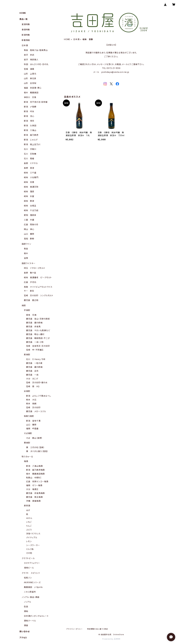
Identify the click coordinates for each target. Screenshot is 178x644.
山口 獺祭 (29, 234)
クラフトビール (28, 558)
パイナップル (32, 537)
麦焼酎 (27, 355)
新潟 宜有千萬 (33, 421)
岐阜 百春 (29, 182)
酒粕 (26, 611)
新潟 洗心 (29, 116)
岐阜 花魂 (31, 315)
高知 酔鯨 (29, 239)
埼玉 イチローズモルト (35, 268)
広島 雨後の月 (31, 224)
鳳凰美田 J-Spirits (33, 587)
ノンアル (28, 602)
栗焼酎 (27, 443)
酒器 (26, 625)
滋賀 (26, 258)
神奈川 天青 (30, 97)
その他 (29, 553)
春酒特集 (26, 30)
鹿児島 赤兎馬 (33, 327)
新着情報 (26, 40)
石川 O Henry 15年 (36, 359)
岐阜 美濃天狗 (31, 187)
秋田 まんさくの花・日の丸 (36, 64)
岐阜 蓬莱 (29, 191)
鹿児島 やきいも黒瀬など (38, 330)
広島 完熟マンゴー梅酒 (37, 481)
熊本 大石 (31, 400)
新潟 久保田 (30, 126)
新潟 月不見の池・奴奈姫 (36, 102)
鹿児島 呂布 (32, 371)
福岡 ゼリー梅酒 (34, 485)
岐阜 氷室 (29, 196)
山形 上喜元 (30, 74)
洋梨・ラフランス (33, 534)
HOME (67, 39)
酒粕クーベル (30, 621)
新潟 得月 (29, 121)
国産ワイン (26, 244)
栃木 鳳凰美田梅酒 (35, 474)
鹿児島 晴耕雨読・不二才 (38, 338)
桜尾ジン (28, 578)
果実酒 (27, 506)
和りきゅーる (27, 457)
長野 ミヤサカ (31, 163)
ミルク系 (30, 549)
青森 (26, 249)
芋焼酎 (27, 310)
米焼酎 (27, 391)
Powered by (111, 639)
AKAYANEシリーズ (32, 582)
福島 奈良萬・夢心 (33, 88)
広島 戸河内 (30, 282)
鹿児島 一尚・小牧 (35, 342)
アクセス (23, 638)
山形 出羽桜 (30, 83)
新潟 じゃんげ (31, 140)
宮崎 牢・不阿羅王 (35, 350)
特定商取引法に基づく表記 (97, 629)
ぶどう (29, 530)
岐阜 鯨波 (29, 201)
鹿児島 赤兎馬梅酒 (35, 493)
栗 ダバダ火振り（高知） (37, 451)
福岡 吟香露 (32, 429)
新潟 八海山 (30, 130)
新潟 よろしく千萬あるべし (39, 396)
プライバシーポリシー (74, 629)
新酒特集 (26, 35)
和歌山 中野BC (34, 478)
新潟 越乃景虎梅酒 (35, 470)
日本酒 (76, 39)
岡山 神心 (29, 229)
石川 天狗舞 (30, 154)
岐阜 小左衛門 (31, 177)
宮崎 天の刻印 (33, 407)
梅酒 (26, 461)
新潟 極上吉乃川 (32, 144)
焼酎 (24, 305)
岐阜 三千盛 (30, 173)
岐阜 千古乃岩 (31, 210)
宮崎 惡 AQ (33, 386)
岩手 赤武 (29, 55)
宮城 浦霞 (29, 69)
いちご (29, 522)
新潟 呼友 (29, 111)
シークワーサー (33, 545)
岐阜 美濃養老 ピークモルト (38, 277)
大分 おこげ (32, 379)
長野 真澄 (29, 168)
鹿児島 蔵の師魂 (34, 323)
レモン (29, 541)
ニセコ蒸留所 (30, 592)
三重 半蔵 (29, 220)
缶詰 (26, 607)
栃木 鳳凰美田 (31, 93)
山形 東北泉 (30, 78)
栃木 (26, 253)
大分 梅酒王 (32, 489)
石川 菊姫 (29, 159)
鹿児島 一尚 (32, 375)
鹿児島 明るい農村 (35, 334)
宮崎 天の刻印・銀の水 (37, 383)
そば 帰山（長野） (34, 438)
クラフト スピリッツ (31, 573)
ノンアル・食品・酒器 (31, 597)
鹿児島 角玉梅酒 (34, 497)
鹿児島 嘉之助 (31, 300)
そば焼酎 (28, 433)
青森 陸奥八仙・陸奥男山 (36, 50)
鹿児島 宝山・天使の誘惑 (38, 319)
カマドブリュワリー (32, 563)
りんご (29, 526)
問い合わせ (25, 631)
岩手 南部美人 (31, 60)
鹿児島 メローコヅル (36, 411)
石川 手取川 (30, 149)
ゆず (28, 510)
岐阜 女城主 (30, 206)
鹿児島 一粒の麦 (34, 363)
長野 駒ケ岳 (30, 273)
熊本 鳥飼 (31, 404)
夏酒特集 (26, 24)
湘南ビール (29, 568)
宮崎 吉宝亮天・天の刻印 (38, 346)
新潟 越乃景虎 (31, 135)
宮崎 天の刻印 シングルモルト (39, 295)
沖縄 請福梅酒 (33, 501)
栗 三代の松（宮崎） (35, 447)
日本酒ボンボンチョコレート (36, 616)
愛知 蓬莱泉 (30, 215)
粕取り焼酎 (29, 416)
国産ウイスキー (29, 263)
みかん (29, 518)
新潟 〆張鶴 (30, 107)
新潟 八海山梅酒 (34, 466)
